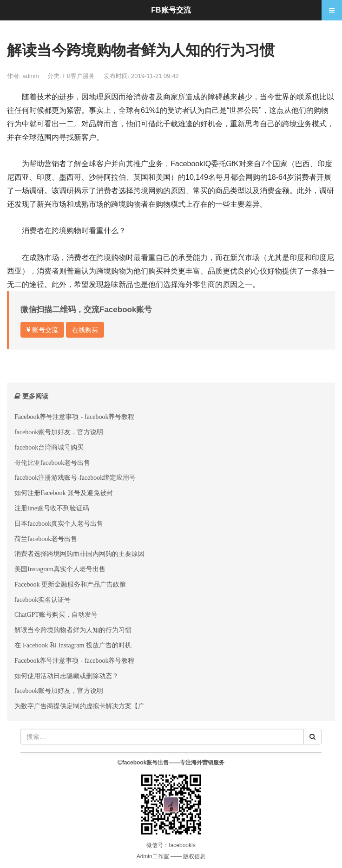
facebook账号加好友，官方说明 (59, 432)
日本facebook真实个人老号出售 (59, 523)
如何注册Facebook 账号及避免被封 (64, 493)
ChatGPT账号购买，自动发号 (56, 614)
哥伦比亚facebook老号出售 (52, 463)
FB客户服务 (80, 76)
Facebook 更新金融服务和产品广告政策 (70, 584)
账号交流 (42, 330)
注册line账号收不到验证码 (52, 508)
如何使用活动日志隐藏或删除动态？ (66, 676)
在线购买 (85, 330)
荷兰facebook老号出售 (46, 539)
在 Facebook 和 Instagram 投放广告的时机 (73, 645)
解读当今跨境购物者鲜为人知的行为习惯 (73, 630)
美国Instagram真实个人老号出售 (60, 569)
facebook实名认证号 (43, 600)
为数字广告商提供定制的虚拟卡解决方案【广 (79, 706)
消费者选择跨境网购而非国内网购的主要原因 (79, 554)
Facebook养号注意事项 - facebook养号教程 (74, 417)
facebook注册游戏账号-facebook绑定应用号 (75, 477)
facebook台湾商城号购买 (49, 447)
